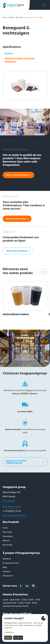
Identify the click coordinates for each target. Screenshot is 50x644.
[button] (36, 272)
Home (5, 17)
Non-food (20, 17)
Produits (12, 17)
